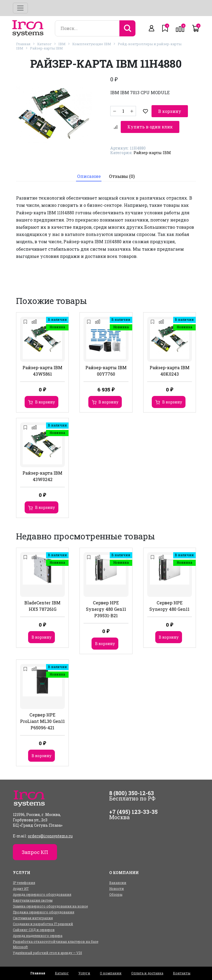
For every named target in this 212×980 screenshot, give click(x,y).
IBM (62, 44)
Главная (23, 44)
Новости (117, 886)
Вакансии (118, 880)
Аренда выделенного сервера (38, 933)
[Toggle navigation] (20, 8)
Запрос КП (35, 849)
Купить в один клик (140, 123)
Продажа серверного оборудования (43, 909)
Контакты (182, 970)
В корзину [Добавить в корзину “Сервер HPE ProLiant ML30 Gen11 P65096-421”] (41, 753)
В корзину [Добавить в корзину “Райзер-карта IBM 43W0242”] (45, 505)
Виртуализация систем (33, 898)
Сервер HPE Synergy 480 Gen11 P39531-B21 (106, 607)
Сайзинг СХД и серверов (34, 927)
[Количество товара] (123, 109)
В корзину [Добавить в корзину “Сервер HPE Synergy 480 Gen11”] (169, 635)
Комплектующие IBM (92, 44)
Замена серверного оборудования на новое (50, 903)
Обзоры (116, 892)
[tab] (88, 174)
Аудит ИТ (21, 886)
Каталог (44, 44)
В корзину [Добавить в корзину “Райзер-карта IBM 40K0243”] (172, 399)
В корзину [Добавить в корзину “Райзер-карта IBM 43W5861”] (45, 399)
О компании (111, 970)
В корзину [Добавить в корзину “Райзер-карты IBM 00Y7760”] (108, 399)
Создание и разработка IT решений (43, 921)
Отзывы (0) (122, 174)
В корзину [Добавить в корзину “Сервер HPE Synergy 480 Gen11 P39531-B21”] (105, 641)
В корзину (158, 109)
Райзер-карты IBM (46, 48)
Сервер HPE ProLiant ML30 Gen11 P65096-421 (42, 718)
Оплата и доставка (147, 970)
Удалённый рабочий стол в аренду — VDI (47, 950)
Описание (89, 174)
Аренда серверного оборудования (42, 892)
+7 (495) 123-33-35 (133, 809)
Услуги (84, 970)
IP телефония (24, 880)
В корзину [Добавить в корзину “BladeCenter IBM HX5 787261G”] (41, 635)
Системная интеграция (33, 915)
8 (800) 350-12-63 (132, 790)
